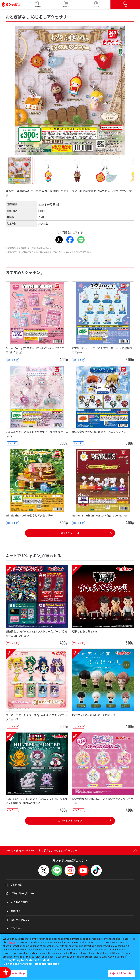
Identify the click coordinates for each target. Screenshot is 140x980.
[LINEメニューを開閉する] (57, 870)
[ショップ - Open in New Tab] (66, 5)
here (12, 942)
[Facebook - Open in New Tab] (70, 240)
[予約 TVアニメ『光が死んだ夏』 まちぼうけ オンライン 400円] (103, 689)
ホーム (9, 850)
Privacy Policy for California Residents (27, 960)
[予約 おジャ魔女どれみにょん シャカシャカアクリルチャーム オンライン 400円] (103, 772)
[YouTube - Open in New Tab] (83, 870)
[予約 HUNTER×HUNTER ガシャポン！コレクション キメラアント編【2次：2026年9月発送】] (37, 772)
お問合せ (16, 911)
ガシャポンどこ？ (20, 920)
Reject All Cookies (121, 973)
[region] (70, 957)
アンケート (17, 928)
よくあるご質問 (19, 902)
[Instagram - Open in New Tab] (70, 870)
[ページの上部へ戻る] (135, 851)
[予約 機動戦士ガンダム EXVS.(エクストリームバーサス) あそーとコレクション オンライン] (37, 605)
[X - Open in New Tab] (59, 240)
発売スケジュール (70, 533)
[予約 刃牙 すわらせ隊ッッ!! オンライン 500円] (103, 605)
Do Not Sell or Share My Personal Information (31, 964)
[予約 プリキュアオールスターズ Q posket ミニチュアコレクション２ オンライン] (37, 689)
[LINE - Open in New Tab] (81, 240)
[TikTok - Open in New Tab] (96, 870)
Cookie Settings (15, 973)
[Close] (134, 939)
